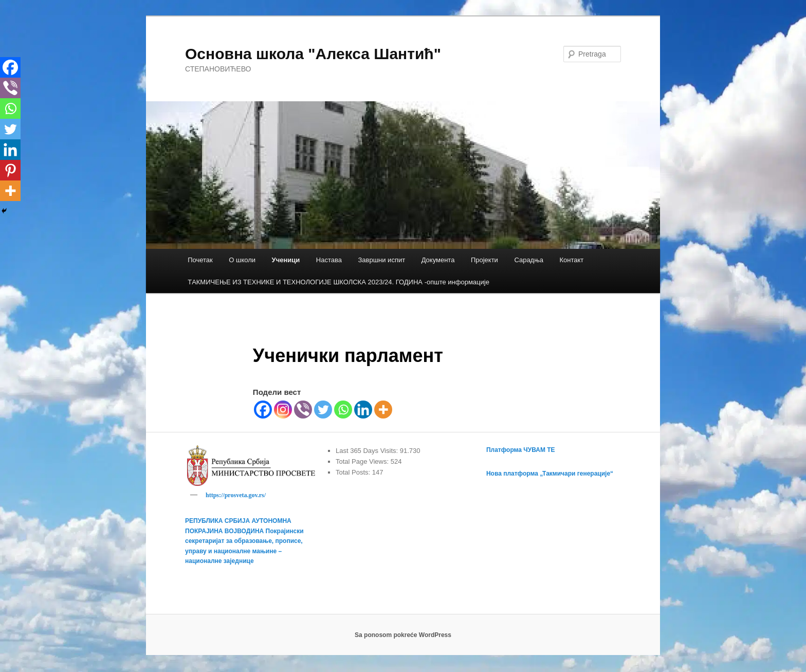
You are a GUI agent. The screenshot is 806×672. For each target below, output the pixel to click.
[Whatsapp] (343, 410)
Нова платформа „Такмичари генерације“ (550, 474)
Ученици (286, 260)
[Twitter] (323, 410)
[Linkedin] (363, 410)
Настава (329, 260)
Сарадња (529, 260)
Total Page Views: (363, 461)
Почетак (200, 260)
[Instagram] (283, 410)
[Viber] (303, 410)
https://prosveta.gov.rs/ (236, 495)
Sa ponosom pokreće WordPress (403, 637)
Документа (438, 260)
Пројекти (484, 260)
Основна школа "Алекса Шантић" (313, 54)
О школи (242, 260)
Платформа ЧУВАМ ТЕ (521, 450)
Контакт (572, 260)
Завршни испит (381, 260)
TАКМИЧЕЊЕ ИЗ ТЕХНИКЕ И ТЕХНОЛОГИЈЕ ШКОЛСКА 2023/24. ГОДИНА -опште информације (338, 282)
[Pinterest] (10, 170)
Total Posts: (354, 472)
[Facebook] (263, 410)
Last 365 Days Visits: (368, 451)
